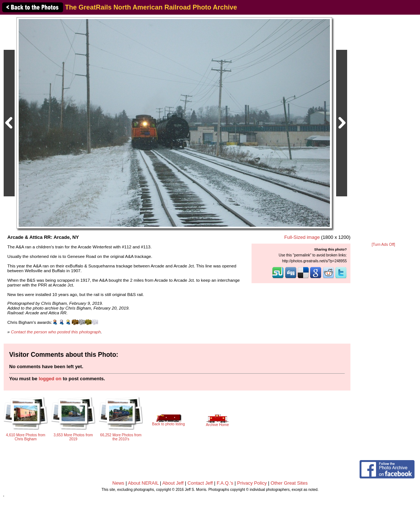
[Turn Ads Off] (383, 245)
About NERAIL (143, 483)
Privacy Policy (252, 483)
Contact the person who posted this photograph (56, 332)
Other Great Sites (289, 483)
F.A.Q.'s (225, 483)
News (118, 483)
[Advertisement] (383, 129)
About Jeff (173, 483)
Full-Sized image (302, 237)
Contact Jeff (200, 483)
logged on (50, 379)
